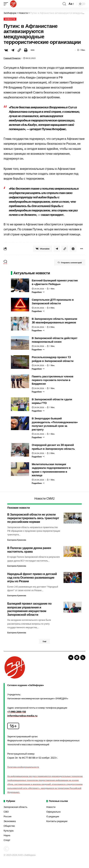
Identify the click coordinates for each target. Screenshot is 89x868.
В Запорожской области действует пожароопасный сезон (55, 340)
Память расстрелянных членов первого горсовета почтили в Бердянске (53, 380)
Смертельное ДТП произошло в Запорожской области (53, 301)
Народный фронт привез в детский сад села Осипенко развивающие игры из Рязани (32, 578)
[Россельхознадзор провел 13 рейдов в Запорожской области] (38, 369)
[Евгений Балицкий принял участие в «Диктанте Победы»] (38, 292)
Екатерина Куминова (17, 540)
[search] (64, 4)
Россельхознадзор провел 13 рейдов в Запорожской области (53, 359)
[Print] (26, 50)
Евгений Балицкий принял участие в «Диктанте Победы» (55, 282)
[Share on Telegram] (13, 50)
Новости (10, 19)
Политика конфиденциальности (23, 767)
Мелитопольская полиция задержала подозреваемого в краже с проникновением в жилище (51, 470)
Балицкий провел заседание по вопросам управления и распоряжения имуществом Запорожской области (29, 609)
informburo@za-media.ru (22, 716)
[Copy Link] (19, 50)
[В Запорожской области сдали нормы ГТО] (38, 411)
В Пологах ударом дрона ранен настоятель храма (29, 550)
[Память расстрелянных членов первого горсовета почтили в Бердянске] (38, 392)
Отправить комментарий (70, 262)
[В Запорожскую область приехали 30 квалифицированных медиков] (38, 330)
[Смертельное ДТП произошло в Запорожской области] (38, 311)
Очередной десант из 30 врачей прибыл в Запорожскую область (53, 447)
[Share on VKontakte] (6, 50)
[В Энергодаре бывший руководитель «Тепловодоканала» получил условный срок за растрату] (38, 437)
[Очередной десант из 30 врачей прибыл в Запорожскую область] (38, 457)
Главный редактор (12, 58)
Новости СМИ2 (44, 498)
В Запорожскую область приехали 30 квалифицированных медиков (55, 320)
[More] (32, 50)
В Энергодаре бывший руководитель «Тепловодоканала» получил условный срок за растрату (55, 424)
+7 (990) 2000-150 (17, 712)
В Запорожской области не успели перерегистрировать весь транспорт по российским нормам (33, 518)
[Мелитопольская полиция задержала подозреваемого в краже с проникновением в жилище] (38, 483)
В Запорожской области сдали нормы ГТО (52, 401)
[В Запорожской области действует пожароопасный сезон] (38, 350)
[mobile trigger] (7, 4)
